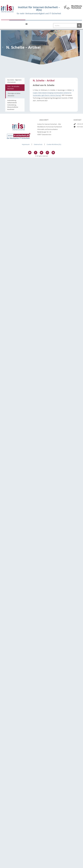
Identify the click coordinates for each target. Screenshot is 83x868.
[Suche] (79, 25)
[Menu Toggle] (27, 24)
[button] (3, 47)
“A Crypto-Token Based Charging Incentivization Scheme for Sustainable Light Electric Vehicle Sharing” (53, 93)
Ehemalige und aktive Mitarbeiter (14, 95)
